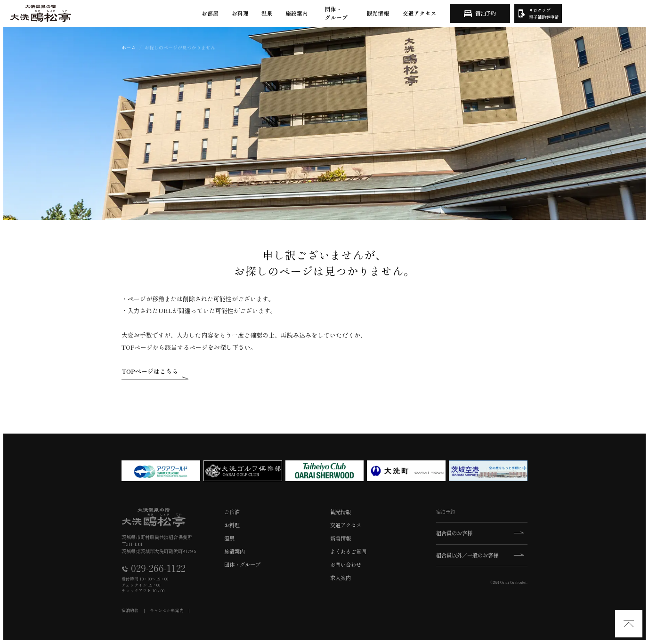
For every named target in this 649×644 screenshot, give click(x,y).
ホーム (129, 47)
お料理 (240, 13)
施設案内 (297, 13)
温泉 (267, 13)
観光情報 (378, 13)
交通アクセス (420, 13)
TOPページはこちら (150, 371)
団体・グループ (336, 13)
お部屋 (210, 13)
